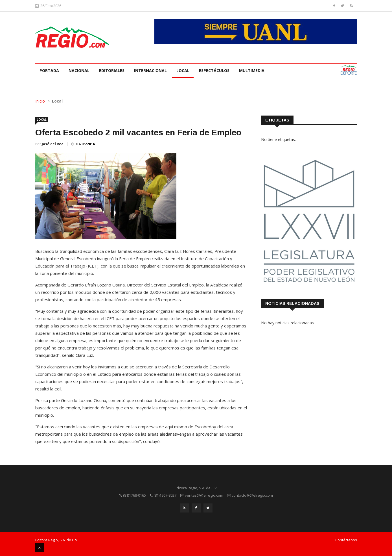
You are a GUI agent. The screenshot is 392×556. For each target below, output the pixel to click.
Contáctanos (346, 540)
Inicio (40, 101)
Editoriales (112, 70)
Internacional (150, 70)
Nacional (79, 70)
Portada (49, 70)
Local (183, 70)
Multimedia (252, 70)
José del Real (53, 144)
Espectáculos (214, 70)
